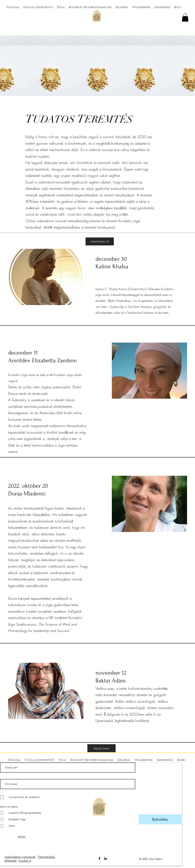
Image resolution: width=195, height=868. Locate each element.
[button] (185, 17)
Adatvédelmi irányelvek (20, 857)
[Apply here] (101, 748)
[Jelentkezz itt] (100, 241)
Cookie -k (25, 861)
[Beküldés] (160, 819)
